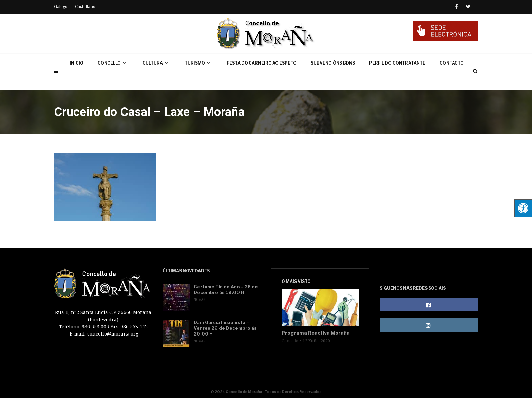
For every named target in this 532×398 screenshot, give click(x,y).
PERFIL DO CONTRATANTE (397, 80)
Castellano (85, 7)
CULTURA (156, 80)
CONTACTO (452, 80)
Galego (61, 7)
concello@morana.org (113, 334)
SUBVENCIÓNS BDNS (333, 80)
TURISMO (198, 80)
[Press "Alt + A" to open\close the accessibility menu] (523, 208)
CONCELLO (113, 80)
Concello (290, 341)
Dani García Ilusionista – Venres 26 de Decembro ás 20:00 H (225, 328)
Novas (199, 300)
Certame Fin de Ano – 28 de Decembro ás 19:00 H (226, 290)
